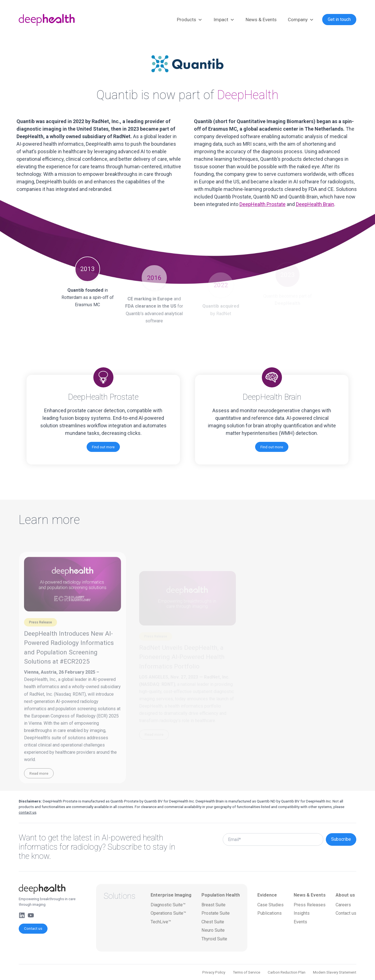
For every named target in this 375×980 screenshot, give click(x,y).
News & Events (261, 20)
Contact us (33, 928)
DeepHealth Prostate (263, 204)
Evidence (267, 895)
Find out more (103, 447)
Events (300, 922)
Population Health (221, 895)
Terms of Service (246, 972)
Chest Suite (213, 922)
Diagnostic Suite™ (168, 905)
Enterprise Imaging (171, 895)
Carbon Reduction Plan (287, 972)
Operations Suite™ (168, 913)
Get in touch (339, 19)
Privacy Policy (214, 972)
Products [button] (190, 20)
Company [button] (301, 20)
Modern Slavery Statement (335, 972)
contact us (28, 812)
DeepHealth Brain (315, 204)
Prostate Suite (216, 913)
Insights (302, 913)
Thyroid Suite (214, 939)
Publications (270, 913)
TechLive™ (161, 922)
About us (345, 895)
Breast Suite (213, 905)
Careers (343, 905)
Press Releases (310, 905)
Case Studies (270, 905)
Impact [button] (224, 20)
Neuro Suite (213, 930)
